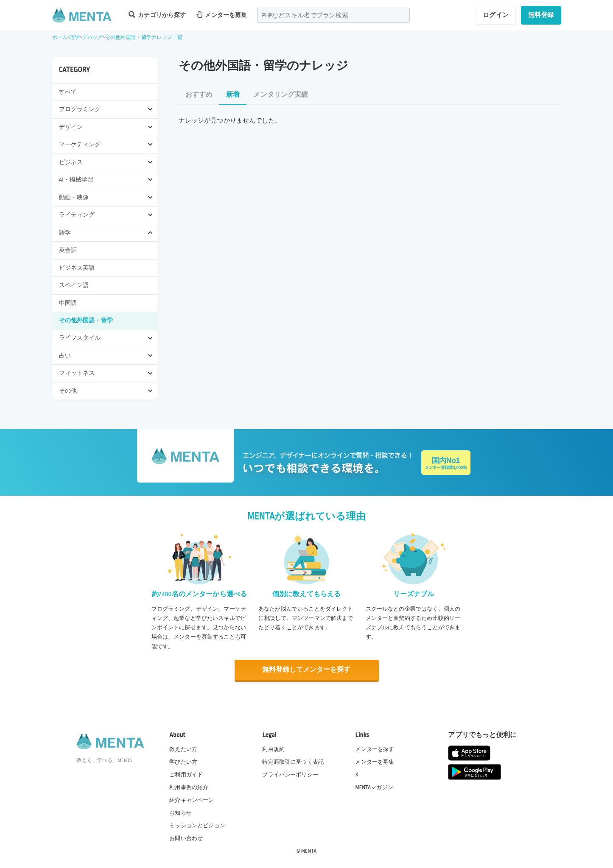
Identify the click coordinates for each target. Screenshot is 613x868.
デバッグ (93, 38)
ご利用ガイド (186, 774)
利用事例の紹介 (189, 787)
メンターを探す (375, 748)
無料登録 (541, 15)
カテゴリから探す (157, 15)
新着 (233, 95)
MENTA (309, 851)
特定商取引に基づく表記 (293, 761)
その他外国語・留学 (86, 320)
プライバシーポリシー (290, 774)
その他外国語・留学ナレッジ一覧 (144, 38)
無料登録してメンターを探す (307, 670)
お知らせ (181, 812)
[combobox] (333, 15)
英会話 (68, 250)
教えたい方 (183, 748)
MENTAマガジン (374, 787)
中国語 (68, 303)
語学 (75, 38)
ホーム (60, 38)
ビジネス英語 (77, 268)
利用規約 (273, 748)
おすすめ (199, 95)
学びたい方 (183, 761)
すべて (68, 92)
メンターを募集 (222, 15)
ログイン (496, 15)
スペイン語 (74, 285)
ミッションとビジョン (197, 825)
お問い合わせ (186, 838)
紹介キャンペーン (192, 800)
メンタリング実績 (281, 95)
